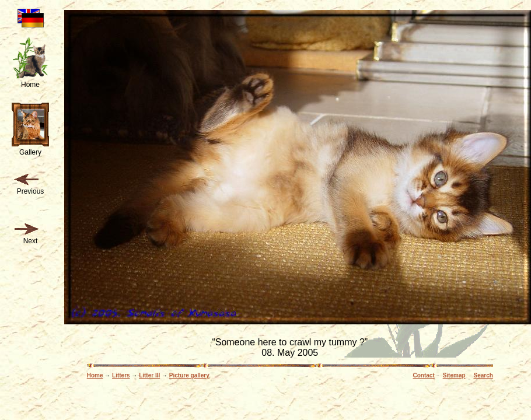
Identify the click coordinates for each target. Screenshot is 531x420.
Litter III (149, 375)
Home (95, 375)
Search (483, 375)
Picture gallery (189, 375)
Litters (121, 375)
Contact (424, 375)
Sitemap (454, 375)
